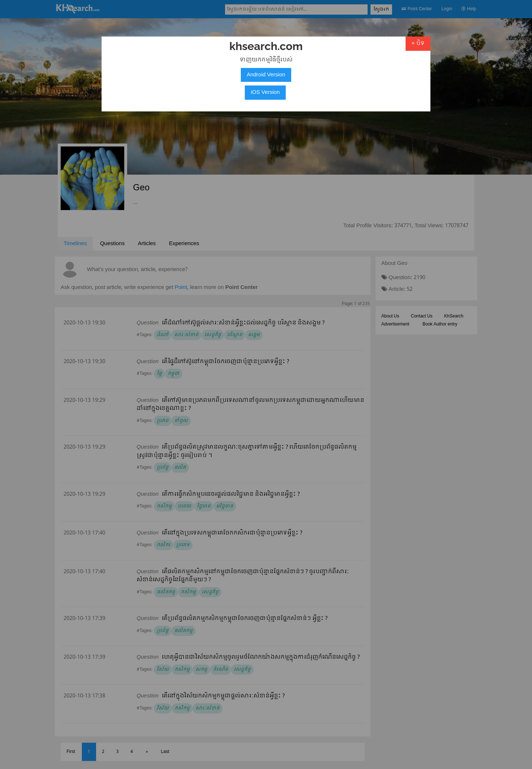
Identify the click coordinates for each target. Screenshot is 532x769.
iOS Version (265, 92)
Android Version (266, 75)
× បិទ (418, 43)
